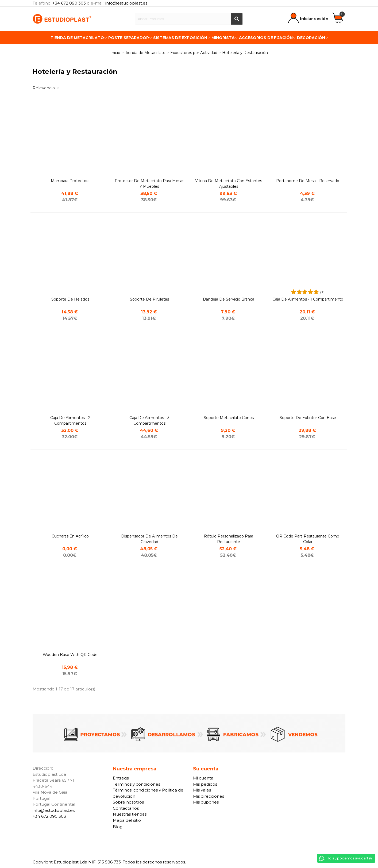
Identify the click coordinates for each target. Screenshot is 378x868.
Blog (118, 827)
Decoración (311, 38)
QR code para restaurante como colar (308, 539)
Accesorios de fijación (266, 38)
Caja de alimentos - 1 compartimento (308, 299)
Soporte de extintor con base (308, 418)
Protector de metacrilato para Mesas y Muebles (149, 184)
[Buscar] (237, 19)
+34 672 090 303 (69, 3)
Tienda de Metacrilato (77, 38)
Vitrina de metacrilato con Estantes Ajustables (229, 184)
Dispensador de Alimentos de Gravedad (149, 539)
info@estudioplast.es (126, 3)
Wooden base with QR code (70, 655)
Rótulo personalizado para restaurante (229, 539)
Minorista (223, 38)
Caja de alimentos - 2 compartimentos (70, 420)
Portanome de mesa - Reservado (308, 181)
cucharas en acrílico (70, 536)
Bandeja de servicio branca (229, 299)
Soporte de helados (70, 299)
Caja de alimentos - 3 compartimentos (149, 420)
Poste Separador (129, 38)
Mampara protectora (70, 181)
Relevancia (46, 88)
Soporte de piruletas (149, 299)
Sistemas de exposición (180, 38)
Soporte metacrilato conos (229, 418)
